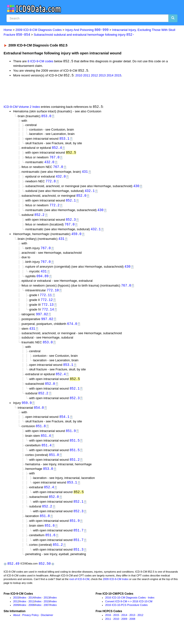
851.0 (54, 463)
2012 (95, 76)
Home (8, 30)
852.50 (45, 574)
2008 (31, 616)
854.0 (39, 415)
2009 (16, 616)
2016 (108, 626)
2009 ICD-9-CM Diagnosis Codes (39, 30)
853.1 (64, 140)
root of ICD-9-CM (79, 590)
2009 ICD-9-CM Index (116, 590)
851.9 (71, 438)
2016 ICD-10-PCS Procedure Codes (126, 616)
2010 (79, 76)
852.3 (71, 223)
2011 (87, 76)
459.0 (76, 238)
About (17, 626)
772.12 (47, 305)
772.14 (48, 314)
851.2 (75, 468)
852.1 (71, 203)
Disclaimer (47, 626)
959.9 (27, 410)
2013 (102, 76)
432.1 (90, 193)
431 (85, 174)
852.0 (81, 198)
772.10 (53, 295)
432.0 (49, 164)
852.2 (39, 218)
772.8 (51, 183)
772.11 (46, 300)
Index (23, 608)
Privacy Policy (30, 626)
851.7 (78, 540)
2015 (118, 76)
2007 (46, 616)
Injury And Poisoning (87, 30)
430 (136, 188)
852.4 (57, 149)
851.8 (41, 433)
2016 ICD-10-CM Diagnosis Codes (125, 608)
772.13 (47, 310)
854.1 (64, 424)
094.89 (42, 280)
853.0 (46, 117)
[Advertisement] (58, 91)
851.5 (75, 448)
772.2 (54, 208)
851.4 (46, 443)
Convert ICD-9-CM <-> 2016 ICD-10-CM (129, 612)
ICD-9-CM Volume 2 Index (22, 108)
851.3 (78, 560)
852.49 (13, 574)
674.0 (72, 329)
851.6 (50, 535)
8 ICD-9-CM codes (40, 62)
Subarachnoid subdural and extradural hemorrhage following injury (84, 35)
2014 (110, 76)
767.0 (54, 159)
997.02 (42, 319)
